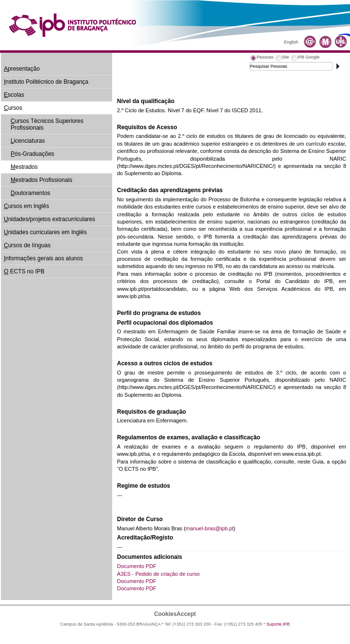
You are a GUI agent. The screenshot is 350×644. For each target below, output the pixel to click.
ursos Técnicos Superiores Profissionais (47, 124)
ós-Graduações (32, 154)
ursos (13, 108)
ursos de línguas (27, 245)
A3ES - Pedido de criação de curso (158, 574)
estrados (24, 167)
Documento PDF (137, 566)
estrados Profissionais (41, 180)
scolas (14, 95)
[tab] (262, 59)
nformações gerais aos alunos (43, 258)
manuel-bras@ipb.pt (210, 528)
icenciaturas (28, 141)
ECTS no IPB (24, 271)
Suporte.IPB (278, 624)
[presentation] (262, 59)
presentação (22, 69)
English (291, 42)
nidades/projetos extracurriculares (50, 219)
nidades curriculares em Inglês (45, 232)
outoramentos (30, 193)
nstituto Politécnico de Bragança (46, 82)
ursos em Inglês (26, 206)
